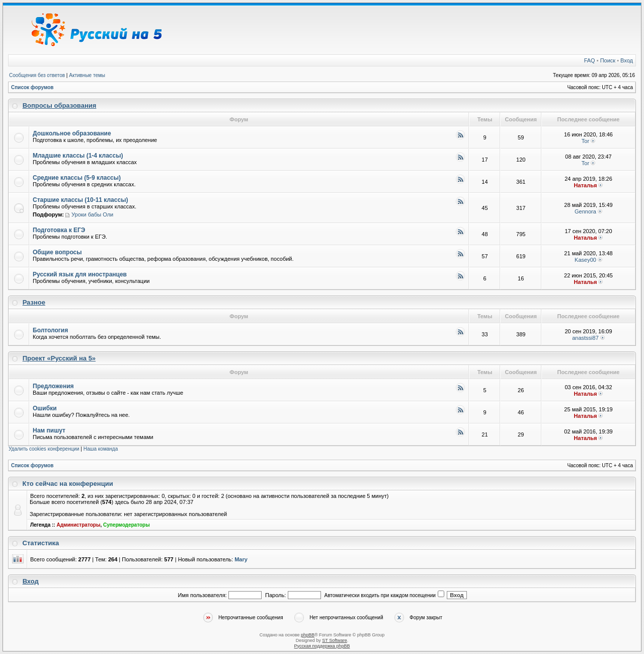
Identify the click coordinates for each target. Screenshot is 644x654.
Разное (34, 302)
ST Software (334, 640)
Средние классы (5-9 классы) (77, 178)
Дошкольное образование (72, 133)
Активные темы (87, 75)
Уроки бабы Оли (92, 214)
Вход (627, 60)
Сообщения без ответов (37, 75)
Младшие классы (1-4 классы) (78, 156)
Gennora (585, 211)
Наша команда (101, 449)
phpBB (308, 635)
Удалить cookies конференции (44, 449)
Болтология (50, 330)
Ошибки (45, 408)
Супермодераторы (127, 525)
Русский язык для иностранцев (80, 274)
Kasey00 (585, 260)
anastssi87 (585, 338)
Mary (241, 559)
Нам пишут (49, 430)
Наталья (586, 185)
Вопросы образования (60, 105)
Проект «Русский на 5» (59, 358)
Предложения (53, 386)
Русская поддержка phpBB (322, 646)
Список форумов (32, 87)
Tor (585, 141)
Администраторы (78, 525)
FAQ (590, 60)
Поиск (608, 60)
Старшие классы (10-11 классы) (80, 200)
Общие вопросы (57, 252)
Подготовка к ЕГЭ (59, 230)
